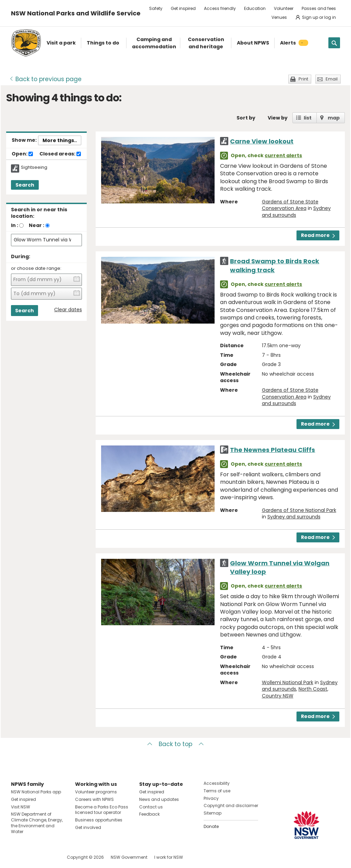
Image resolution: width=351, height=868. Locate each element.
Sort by (246, 118)
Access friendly (220, 8)
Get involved (88, 827)
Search (25, 185)
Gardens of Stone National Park (299, 510)
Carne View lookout (262, 141)
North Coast (313, 689)
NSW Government (129, 857)
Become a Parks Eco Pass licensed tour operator (102, 810)
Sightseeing (34, 167)
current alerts (283, 155)
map (334, 118)
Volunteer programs (96, 792)
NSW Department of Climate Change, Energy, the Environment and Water (37, 823)
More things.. (60, 140)
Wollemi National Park (288, 682)
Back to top (175, 744)
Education (255, 8)
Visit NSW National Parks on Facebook (17, 857)
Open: (22, 154)
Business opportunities (99, 820)
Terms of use (217, 791)
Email (332, 79)
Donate (211, 826)
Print (303, 79)
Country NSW (278, 696)
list (308, 118)
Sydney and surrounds (294, 517)
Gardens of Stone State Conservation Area (290, 205)
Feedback (149, 814)
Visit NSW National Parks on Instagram (32, 857)
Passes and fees (319, 8)
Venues (279, 17)
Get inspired (183, 8)
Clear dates (68, 310)
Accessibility (217, 783)
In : (15, 225)
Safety (156, 8)
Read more (318, 235)
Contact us (151, 807)
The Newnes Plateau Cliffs (273, 450)
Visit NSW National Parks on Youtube (47, 857)
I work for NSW (169, 857)
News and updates (159, 799)
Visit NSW (21, 807)
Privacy (211, 798)
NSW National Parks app (36, 792)
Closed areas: (60, 154)
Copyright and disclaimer (231, 806)
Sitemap (213, 813)
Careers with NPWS (94, 799)
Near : (37, 225)
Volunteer (284, 8)
